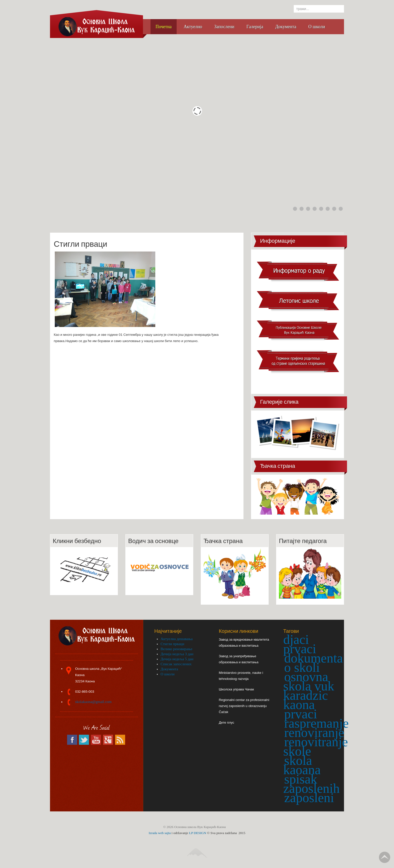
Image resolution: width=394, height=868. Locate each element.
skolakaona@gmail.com (93, 702)
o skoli (302, 667)
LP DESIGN (198, 833)
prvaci (301, 714)
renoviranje (314, 732)
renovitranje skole (315, 746)
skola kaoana (302, 765)
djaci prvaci (300, 644)
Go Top (385, 857)
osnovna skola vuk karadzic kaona (309, 691)
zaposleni (309, 798)
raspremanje (316, 723)
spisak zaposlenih (311, 784)
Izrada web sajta (160, 833)
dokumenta (313, 658)
